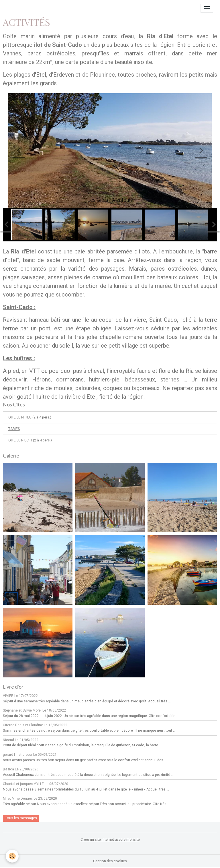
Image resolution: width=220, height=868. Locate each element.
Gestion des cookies (110, 861)
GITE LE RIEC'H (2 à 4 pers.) (30, 440)
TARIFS (14, 429)
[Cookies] (12, 856)
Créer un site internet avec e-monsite (110, 840)
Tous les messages (21, 818)
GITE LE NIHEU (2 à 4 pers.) (30, 417)
